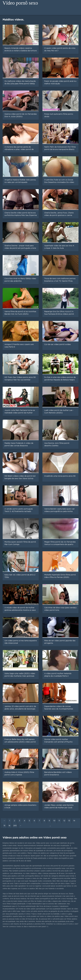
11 (59, 821)
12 (64, 821)
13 (69, 821)
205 (15, 826)
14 (74, 821)
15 (4, 826)
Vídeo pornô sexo (20, 3)
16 (9, 826)
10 (54, 821)
